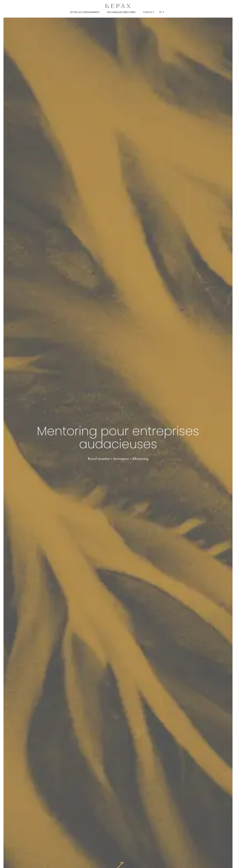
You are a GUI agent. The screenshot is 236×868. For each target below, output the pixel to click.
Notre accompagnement (85, 12)
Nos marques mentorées (121, 12)
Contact (149, 12)
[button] (162, 12)
